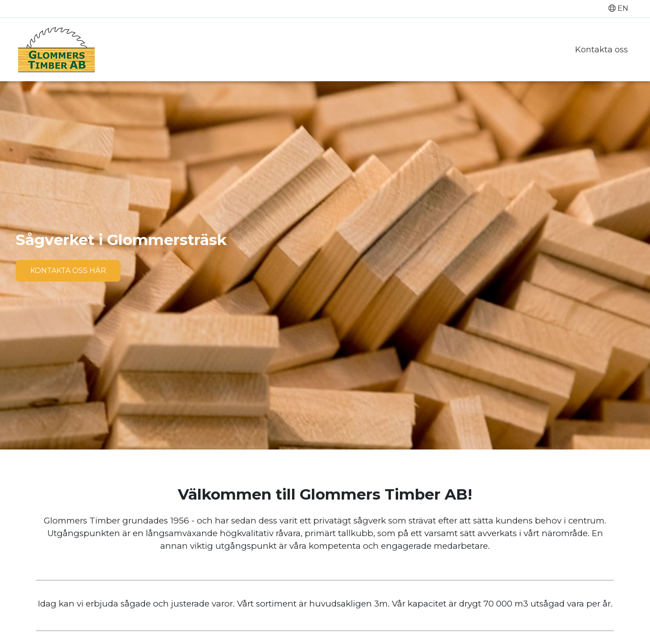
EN (618, 8)
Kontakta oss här (68, 271)
